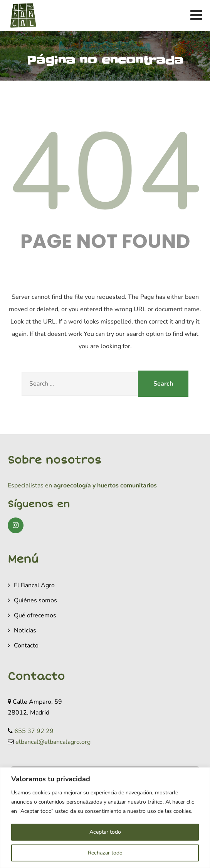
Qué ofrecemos (35, 615)
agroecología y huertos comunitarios (104, 485)
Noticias (25, 630)
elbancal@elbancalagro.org (53, 742)
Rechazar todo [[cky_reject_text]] (105, 853)
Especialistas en (30, 485)
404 (105, 173)
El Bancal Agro (34, 585)
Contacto (26, 646)
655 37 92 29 (34, 731)
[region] (105, 818)
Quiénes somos (35, 600)
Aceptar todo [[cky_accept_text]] (105, 832)
